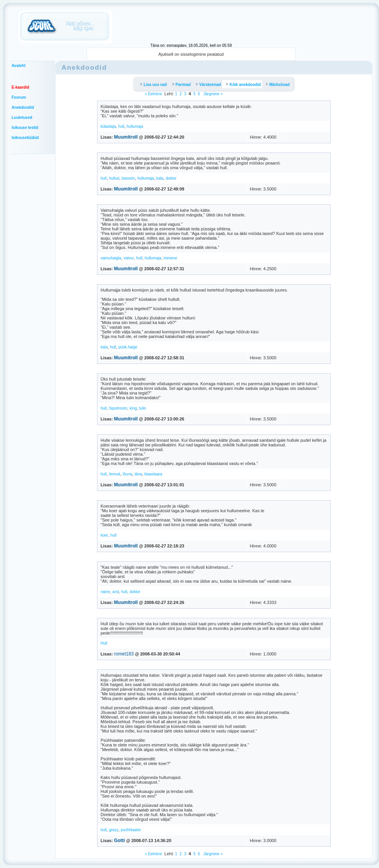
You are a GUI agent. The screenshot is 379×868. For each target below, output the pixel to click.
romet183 (124, 654)
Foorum (19, 97)
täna (138, 474)
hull (121, 126)
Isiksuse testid (25, 128)
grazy (114, 830)
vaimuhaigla (111, 258)
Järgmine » (212, 94)
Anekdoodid (23, 107)
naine (105, 592)
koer (104, 535)
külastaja (108, 126)
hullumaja (135, 126)
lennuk (115, 474)
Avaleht (19, 66)
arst (116, 592)
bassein (128, 178)
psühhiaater (131, 830)
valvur (129, 258)
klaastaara (153, 474)
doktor (171, 178)
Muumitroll (126, 137)
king (133, 408)
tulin (143, 408)
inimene (170, 258)
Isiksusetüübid (25, 138)
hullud (114, 178)
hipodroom (118, 408)
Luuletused (22, 118)
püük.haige (128, 347)
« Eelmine (153, 94)
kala (160, 178)
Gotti (120, 841)
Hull (104, 643)
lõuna (127, 474)
